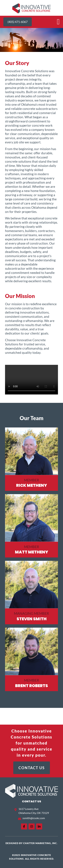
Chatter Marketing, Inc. (40, 843)
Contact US (32, 801)
